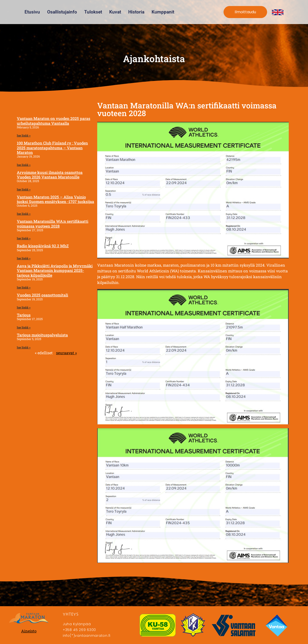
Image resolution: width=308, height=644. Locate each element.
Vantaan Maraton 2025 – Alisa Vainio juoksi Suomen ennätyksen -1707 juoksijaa (55, 199)
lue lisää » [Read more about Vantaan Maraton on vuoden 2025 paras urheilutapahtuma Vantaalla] (24, 135)
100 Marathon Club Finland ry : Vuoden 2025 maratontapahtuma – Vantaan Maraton (52, 148)
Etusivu (32, 12)
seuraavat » (66, 353)
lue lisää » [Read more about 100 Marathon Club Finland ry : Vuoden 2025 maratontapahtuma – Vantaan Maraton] (24, 165)
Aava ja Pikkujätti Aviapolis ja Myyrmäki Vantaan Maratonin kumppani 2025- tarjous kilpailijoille (55, 270)
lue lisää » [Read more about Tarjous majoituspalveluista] (24, 347)
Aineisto (29, 631)
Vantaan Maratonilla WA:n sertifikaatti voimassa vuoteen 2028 (53, 223)
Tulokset (93, 12)
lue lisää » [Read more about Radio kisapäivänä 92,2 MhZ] (24, 258)
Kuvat (115, 12)
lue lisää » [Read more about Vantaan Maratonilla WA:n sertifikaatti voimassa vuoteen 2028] (24, 238)
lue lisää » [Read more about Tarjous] (24, 327)
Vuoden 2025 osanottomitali (42, 295)
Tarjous (24, 315)
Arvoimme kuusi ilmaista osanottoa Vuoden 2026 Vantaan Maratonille (50, 175)
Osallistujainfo (62, 12)
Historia (136, 12)
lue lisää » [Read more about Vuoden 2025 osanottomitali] (24, 307)
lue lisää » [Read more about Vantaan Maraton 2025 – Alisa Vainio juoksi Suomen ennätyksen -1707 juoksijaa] (24, 214)
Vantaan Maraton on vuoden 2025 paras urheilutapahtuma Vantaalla (54, 121)
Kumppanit (163, 12)
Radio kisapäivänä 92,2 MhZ (43, 246)
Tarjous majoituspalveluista (42, 335)
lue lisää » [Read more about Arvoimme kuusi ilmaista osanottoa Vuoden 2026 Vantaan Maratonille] (24, 189)
